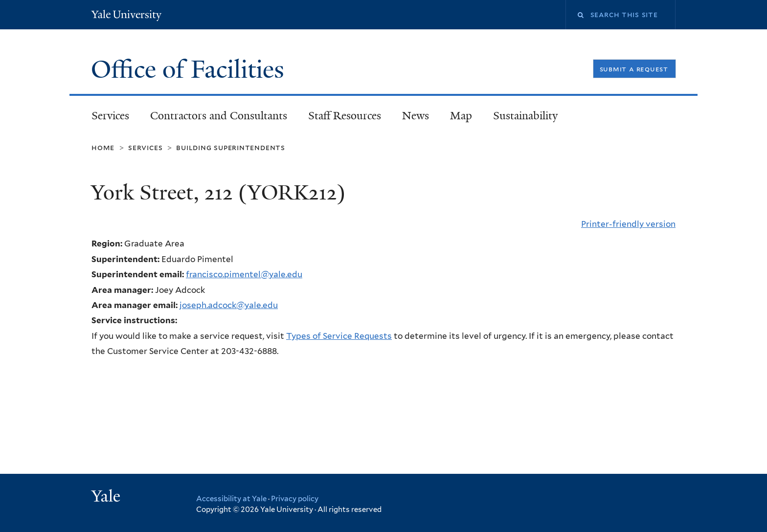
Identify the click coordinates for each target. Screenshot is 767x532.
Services (110, 116)
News (416, 116)
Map (461, 116)
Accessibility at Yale (231, 499)
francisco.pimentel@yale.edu (244, 274)
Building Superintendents (231, 147)
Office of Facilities (191, 69)
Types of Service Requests (339, 336)
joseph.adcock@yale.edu (229, 305)
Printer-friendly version (628, 224)
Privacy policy (295, 499)
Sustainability (525, 116)
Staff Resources (345, 116)
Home (103, 147)
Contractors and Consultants (219, 116)
